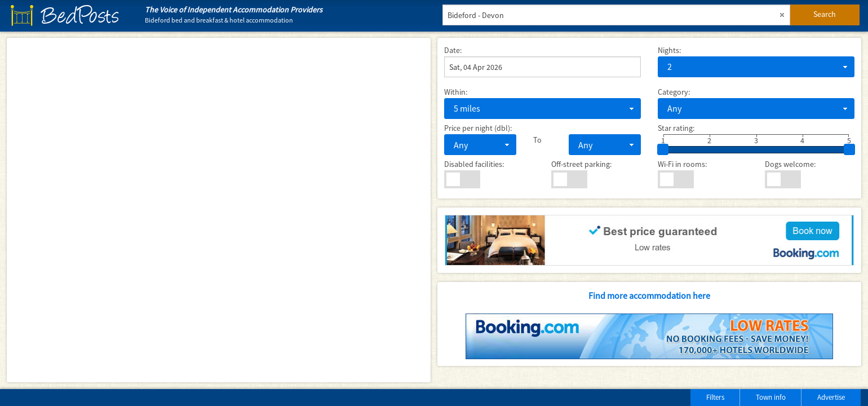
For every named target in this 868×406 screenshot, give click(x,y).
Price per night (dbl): (478, 128)
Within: (456, 92)
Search (825, 14)
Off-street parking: (581, 164)
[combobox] (756, 67)
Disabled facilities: (474, 164)
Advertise (831, 397)
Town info (771, 397)
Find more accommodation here (649, 295)
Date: (453, 50)
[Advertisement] (140, 395)
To (537, 140)
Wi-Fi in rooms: (682, 164)
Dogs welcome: (790, 164)
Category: (674, 92)
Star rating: (676, 128)
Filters (715, 397)
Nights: (669, 50)
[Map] (219, 210)
